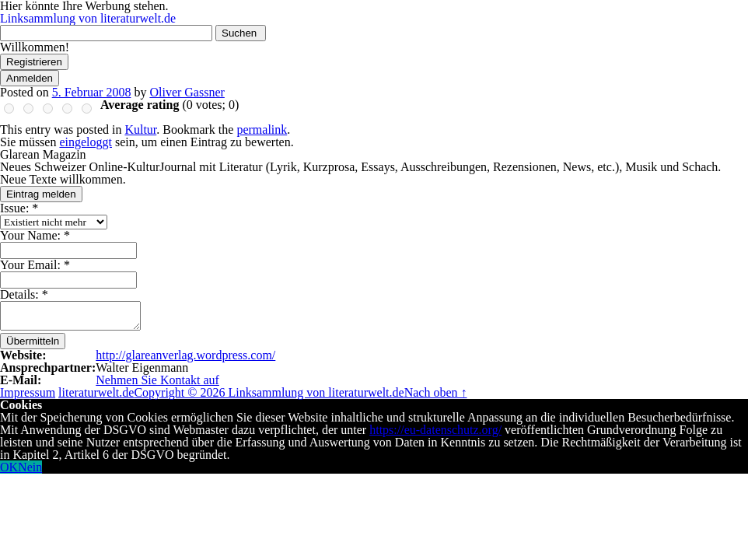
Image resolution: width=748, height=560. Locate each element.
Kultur (140, 129)
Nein (30, 467)
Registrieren (34, 62)
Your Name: (35, 235)
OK (9, 467)
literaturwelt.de (96, 392)
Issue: (19, 208)
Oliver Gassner (187, 92)
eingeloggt (86, 142)
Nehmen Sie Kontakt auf (157, 380)
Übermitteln (33, 341)
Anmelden (30, 78)
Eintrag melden (41, 194)
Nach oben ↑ (436, 392)
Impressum (28, 392)
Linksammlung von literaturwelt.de (88, 18)
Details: (24, 294)
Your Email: (35, 265)
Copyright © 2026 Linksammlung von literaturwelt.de (269, 392)
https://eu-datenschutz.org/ (435, 430)
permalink (262, 129)
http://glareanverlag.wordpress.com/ (185, 355)
